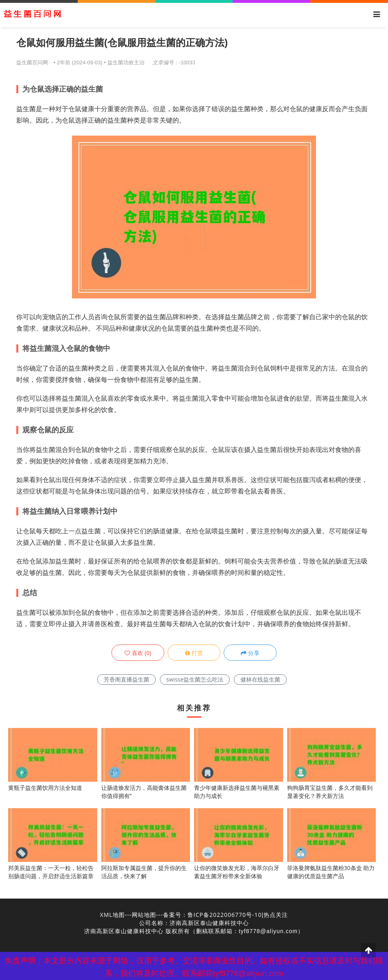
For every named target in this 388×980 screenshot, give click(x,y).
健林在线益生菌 (260, 679)
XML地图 (112, 915)
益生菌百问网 (32, 62)
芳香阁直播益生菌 (126, 679)
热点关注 (276, 915)
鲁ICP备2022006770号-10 (225, 915)
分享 (250, 653)
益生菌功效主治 (126, 62)
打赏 (194, 653)
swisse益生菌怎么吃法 (195, 679)
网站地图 (144, 915)
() (138, 653)
